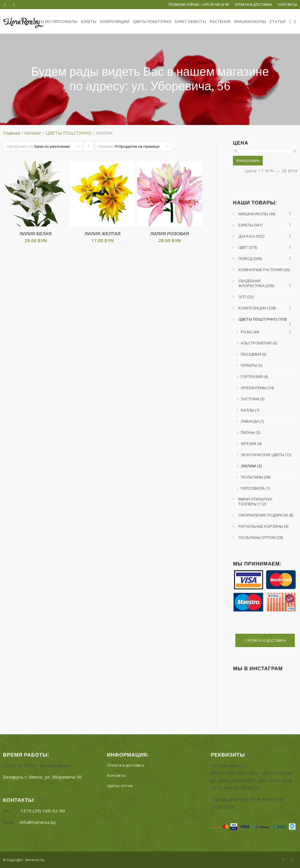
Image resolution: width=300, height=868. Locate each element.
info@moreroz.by (38, 822)
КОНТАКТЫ (287, 4)
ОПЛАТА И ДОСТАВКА (253, 4)
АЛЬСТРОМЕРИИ (259, 343)
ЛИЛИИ (251, 466)
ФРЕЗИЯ (251, 444)
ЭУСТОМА (253, 399)
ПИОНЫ (250, 432)
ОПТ (246, 297)
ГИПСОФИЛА (255, 488)
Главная (12, 133)
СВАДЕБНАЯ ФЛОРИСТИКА (266, 283)
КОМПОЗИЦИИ (266, 308)
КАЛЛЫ (250, 410)
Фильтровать (248, 160)
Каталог (33, 133)
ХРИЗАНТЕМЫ (257, 388)
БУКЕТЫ (266, 225)
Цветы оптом (120, 786)
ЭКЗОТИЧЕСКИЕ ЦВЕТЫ (266, 455)
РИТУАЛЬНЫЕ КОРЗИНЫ (263, 526)
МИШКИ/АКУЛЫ (266, 214)
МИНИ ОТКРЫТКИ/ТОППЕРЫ (255, 501)
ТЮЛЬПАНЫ (255, 477)
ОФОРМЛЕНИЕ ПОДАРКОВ (266, 515)
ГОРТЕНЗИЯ (254, 376)
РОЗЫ (267, 332)
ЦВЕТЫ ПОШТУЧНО (69, 133)
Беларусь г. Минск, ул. (42, 777)
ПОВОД (266, 258)
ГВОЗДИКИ (253, 354)
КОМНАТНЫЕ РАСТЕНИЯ (264, 270)
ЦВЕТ (266, 247)
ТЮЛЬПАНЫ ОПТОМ (261, 537)
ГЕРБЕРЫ (252, 365)
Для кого (266, 236)
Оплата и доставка (125, 765)
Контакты (116, 775)
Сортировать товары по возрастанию (89, 148)
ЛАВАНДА (252, 421)
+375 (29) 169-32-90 (43, 811)
